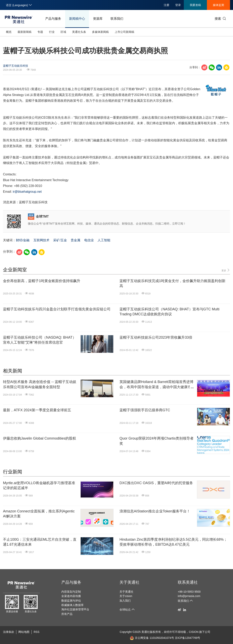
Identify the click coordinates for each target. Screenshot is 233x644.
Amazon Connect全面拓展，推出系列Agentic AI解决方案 (39, 514)
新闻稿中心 (77, 19)
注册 (166, 5)
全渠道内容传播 (71, 596)
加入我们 (125, 601)
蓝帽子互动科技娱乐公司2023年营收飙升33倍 (156, 337)
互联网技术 (41, 240)
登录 (178, 5)
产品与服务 (53, 19)
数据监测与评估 (71, 601)
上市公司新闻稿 (124, 32)
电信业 (89, 240)
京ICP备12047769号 (188, 638)
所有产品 (67, 614)
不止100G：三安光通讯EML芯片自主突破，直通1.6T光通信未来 (40, 542)
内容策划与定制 (71, 592)
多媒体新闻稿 (100, 32)
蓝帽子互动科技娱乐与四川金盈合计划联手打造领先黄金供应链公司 (57, 309)
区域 (63, 32)
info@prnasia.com (189, 596)
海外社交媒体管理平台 (75, 609)
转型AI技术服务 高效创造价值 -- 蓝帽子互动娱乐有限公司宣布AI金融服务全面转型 (40, 384)
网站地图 (24, 632)
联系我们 (117, 19)
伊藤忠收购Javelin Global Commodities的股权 (40, 438)
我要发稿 (195, 5)
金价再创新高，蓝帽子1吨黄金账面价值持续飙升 (42, 281)
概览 (9, 32)
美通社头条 (79, 32)
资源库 (98, 19)
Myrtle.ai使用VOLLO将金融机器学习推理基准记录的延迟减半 (39, 485)
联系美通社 (188, 582)
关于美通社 (129, 582)
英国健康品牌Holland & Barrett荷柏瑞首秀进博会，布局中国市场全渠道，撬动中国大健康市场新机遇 (157, 385)
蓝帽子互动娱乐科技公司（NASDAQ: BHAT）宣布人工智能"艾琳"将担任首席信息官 (40, 340)
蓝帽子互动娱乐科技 (16, 66)
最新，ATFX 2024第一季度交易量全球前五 (37, 410)
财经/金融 (23, 240)
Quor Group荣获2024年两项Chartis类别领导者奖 (157, 441)
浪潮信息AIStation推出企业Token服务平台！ (155, 511)
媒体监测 (218, 5)
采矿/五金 (60, 240)
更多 (226, 270)
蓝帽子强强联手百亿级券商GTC (145, 410)
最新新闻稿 (24, 32)
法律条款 (9, 632)
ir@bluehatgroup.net (27, 192)
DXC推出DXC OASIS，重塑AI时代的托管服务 (156, 483)
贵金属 (75, 240)
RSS (37, 632)
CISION (194, 632)
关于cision (126, 596)
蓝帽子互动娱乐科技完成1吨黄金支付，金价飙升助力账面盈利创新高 (172, 283)
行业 (52, 32)
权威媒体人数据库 (72, 605)
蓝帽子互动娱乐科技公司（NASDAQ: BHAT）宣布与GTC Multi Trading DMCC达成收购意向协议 (169, 312)
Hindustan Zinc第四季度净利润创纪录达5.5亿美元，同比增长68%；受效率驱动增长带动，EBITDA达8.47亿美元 (173, 542)
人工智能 (104, 240)
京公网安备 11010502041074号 (152, 638)
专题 (40, 32)
